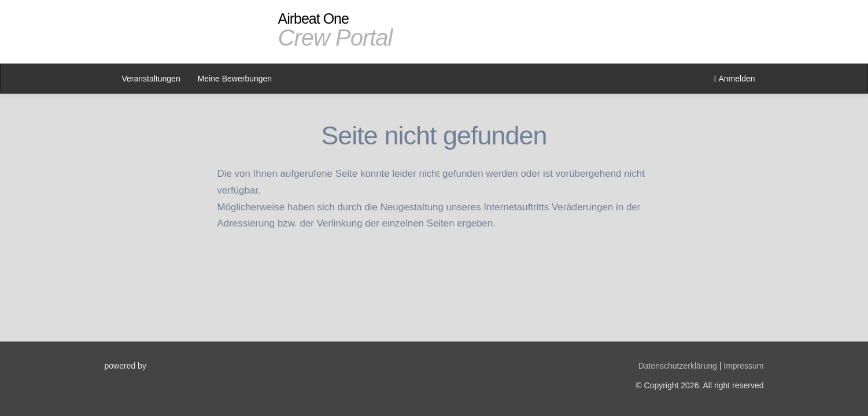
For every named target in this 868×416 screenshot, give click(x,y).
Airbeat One (335, 30)
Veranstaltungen (151, 79)
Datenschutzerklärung (678, 366)
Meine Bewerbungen (235, 79)
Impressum (743, 366)
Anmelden (734, 79)
